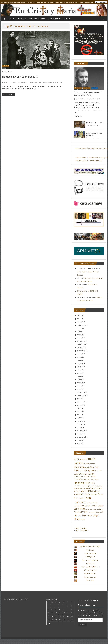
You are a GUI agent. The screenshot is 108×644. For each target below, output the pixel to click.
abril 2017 (80, 380)
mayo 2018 (81, 360)
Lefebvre (88, 488)
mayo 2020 (81, 319)
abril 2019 (80, 332)
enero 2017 (81, 389)
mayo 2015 (81, 440)
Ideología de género (90, 486)
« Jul (49, 623)
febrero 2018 (81, 367)
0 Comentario (22, 82)
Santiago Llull (92, 99)
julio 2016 (80, 408)
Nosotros (12, 19)
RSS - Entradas (81, 528)
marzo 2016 (81, 421)
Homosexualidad (79, 486)
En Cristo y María (90, 477)
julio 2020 (80, 316)
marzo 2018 (81, 364)
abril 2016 (80, 418)
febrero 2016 (81, 424)
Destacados (87, 88)
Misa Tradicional (81, 491)
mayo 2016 (81, 415)
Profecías (95, 88)
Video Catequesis (54, 19)
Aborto (77, 459)
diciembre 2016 (82, 392)
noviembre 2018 (82, 344)
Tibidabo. (61, 82)
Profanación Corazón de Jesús (50, 82)
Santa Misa (22, 19)
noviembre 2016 (82, 396)
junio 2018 (80, 357)
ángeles (83, 519)
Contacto (67, 19)
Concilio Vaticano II (81, 474)
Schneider (84, 512)
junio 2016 (80, 412)
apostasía (79, 467)
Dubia (92, 474)
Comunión (98, 471)
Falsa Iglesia (87, 480)
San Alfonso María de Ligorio (92, 506)
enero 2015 (81, 443)
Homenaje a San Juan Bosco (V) (21, 77)
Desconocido (81, 291)
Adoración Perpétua (36, 82)
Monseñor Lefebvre (83, 494)
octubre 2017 (81, 370)
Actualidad (6, 66)
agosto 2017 (81, 373)
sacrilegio (77, 506)
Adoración (83, 459)
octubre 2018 (81, 348)
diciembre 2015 (82, 431)
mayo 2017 (81, 376)
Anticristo (92, 464)
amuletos (86, 464)
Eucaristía (78, 479)
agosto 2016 (81, 405)
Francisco (79, 483)
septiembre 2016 (82, 402)
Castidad (82, 471)
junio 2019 (80, 328)
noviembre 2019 (82, 325)
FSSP (87, 483)
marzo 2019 (81, 335)
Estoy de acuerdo (101, 2)
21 (99, 125)
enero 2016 (81, 428)
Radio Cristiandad (92, 503)
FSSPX (92, 483)
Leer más (78, 116)
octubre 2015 (81, 434)
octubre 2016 (81, 399)
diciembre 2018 (82, 341)
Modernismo (94, 491)
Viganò (90, 516)
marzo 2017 (81, 383)
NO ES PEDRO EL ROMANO (95, 123)
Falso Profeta (94, 480)
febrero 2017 (81, 386)
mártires (95, 494)
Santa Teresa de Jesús (92, 509)
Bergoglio (87, 467)
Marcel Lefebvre (96, 488)
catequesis (90, 471)
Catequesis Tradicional (37, 19)
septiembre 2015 (82, 437)
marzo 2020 (81, 322)
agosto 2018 (81, 354)
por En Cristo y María (9, 82)
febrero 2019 (81, 338)
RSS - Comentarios (83, 531)
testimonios (92, 512)
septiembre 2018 (82, 351)
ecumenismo (78, 477)
